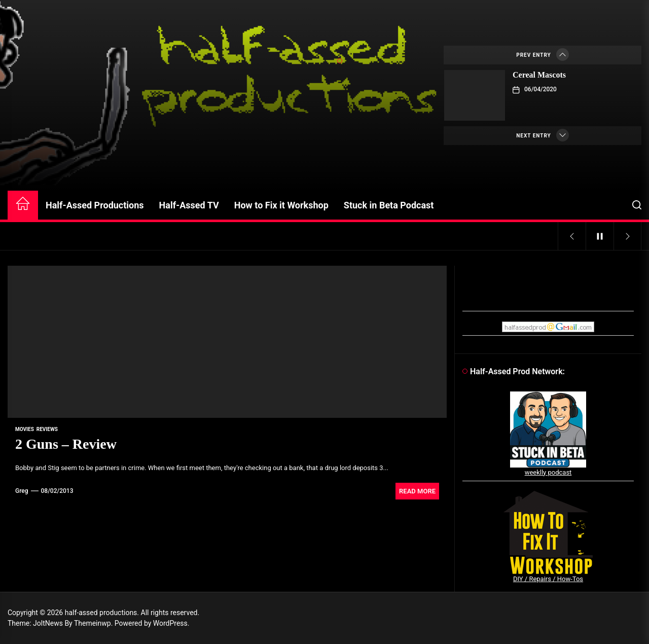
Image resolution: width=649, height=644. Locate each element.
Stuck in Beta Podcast (389, 205)
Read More (417, 491)
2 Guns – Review (66, 444)
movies (25, 429)
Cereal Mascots (539, 75)
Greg (22, 491)
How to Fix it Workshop (281, 205)
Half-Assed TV (189, 205)
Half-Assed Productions (95, 205)
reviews (47, 429)
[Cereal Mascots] (475, 95)
